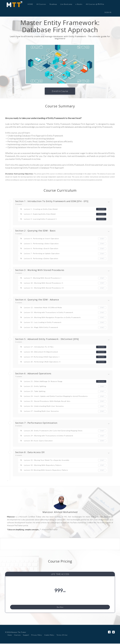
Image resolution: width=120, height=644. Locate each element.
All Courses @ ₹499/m (94, 4)
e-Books (78, 4)
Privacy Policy (37, 636)
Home (10, 636)
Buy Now (60, 606)
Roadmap (52, 4)
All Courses (40, 4)
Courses (17, 636)
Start (102, 239)
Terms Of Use (62, 636)
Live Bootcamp (65, 4)
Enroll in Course (60, 91)
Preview (101, 209)
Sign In (108, 12)
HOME (29, 4)
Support (26, 636)
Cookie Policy (49, 636)
